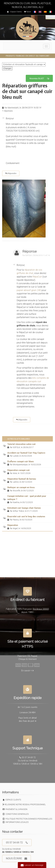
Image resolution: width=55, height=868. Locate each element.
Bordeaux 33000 (41, 608)
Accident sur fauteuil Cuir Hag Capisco (26, 453)
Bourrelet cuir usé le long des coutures (26, 516)
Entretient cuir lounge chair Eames (24, 508)
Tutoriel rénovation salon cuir (22, 444)
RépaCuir (37, 277)
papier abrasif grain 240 (29, 290)
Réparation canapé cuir (19, 470)
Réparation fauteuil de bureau (22, 479)
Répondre (11, 173)
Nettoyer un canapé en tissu (21, 487)
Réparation (13, 525)
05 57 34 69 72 (17, 843)
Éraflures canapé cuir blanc (21, 461)
